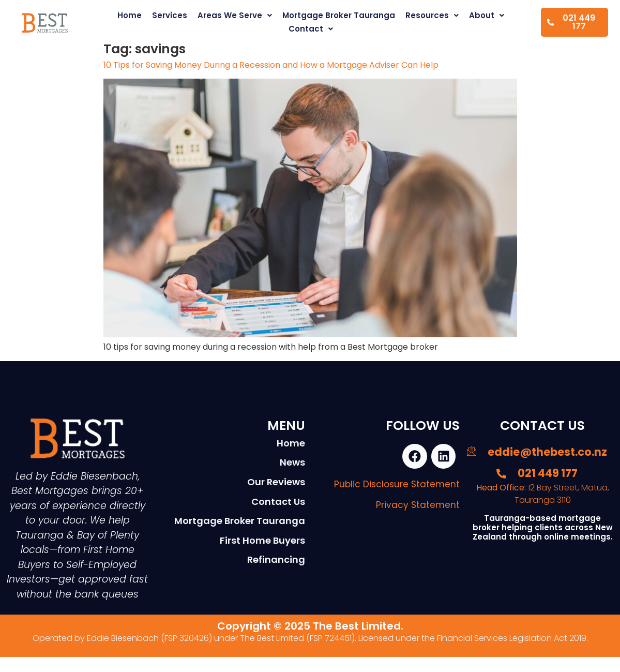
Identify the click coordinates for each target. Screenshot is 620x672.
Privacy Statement (418, 506)
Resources (432, 15)
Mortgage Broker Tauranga (339, 15)
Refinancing (276, 559)
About (487, 15)
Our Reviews (276, 482)
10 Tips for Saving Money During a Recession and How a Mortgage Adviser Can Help (271, 65)
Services (170, 15)
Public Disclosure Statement (397, 485)
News (292, 462)
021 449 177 (571, 22)
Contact (311, 29)
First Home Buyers (262, 540)
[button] (235, 16)
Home (130, 15)
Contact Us (278, 502)
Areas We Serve (235, 15)
